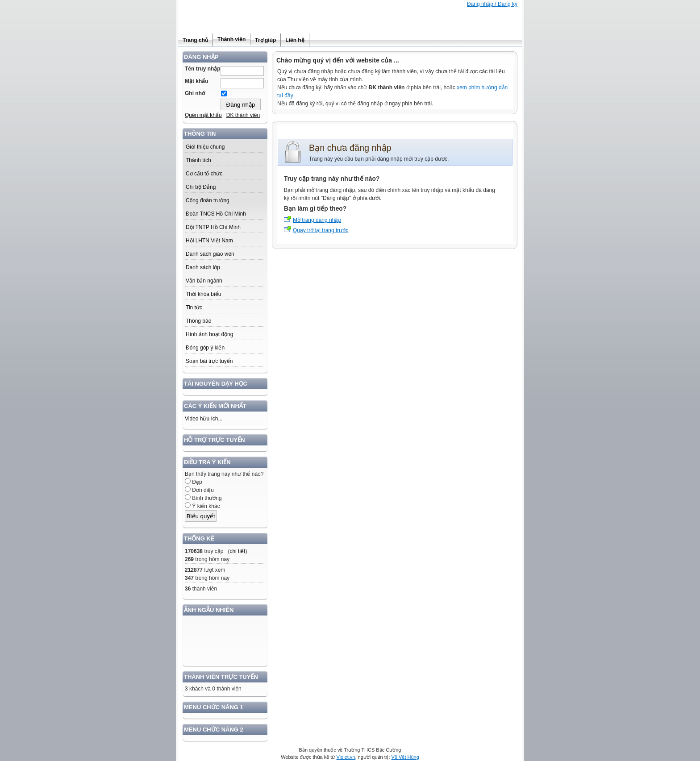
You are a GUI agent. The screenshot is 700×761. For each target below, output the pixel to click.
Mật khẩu (197, 81)
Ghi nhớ (195, 93)
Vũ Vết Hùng (405, 757)
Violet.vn (346, 757)
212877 (194, 570)
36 (188, 589)
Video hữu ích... (204, 419)
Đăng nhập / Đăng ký (492, 4)
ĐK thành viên (243, 115)
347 (189, 578)
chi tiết (237, 551)
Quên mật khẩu (203, 115)
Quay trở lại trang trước (321, 230)
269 (189, 559)
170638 (194, 551)
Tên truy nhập (203, 69)
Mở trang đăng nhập (317, 220)
